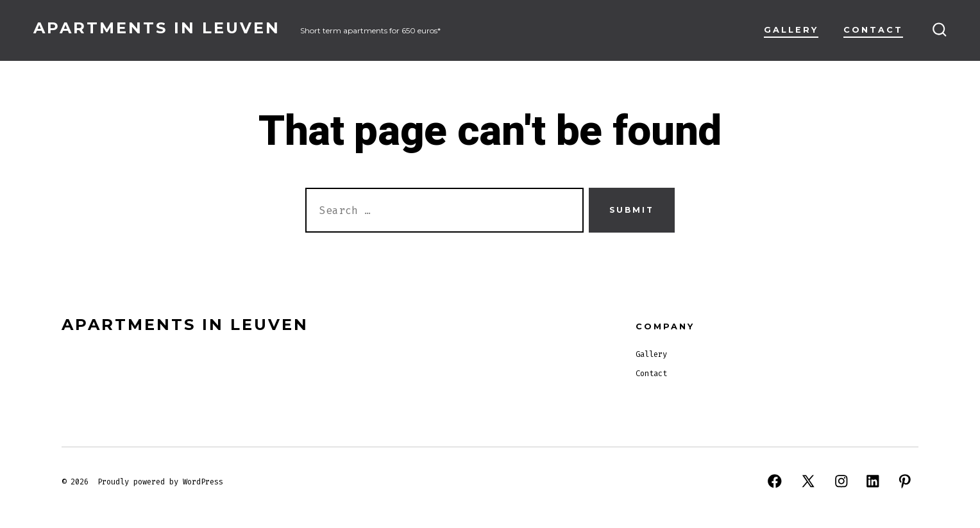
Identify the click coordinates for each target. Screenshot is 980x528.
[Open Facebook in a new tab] (775, 481)
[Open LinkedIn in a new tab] (873, 481)
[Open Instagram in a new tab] (841, 481)
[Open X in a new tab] (808, 481)
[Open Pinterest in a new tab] (905, 481)
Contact (873, 30)
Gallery (791, 30)
